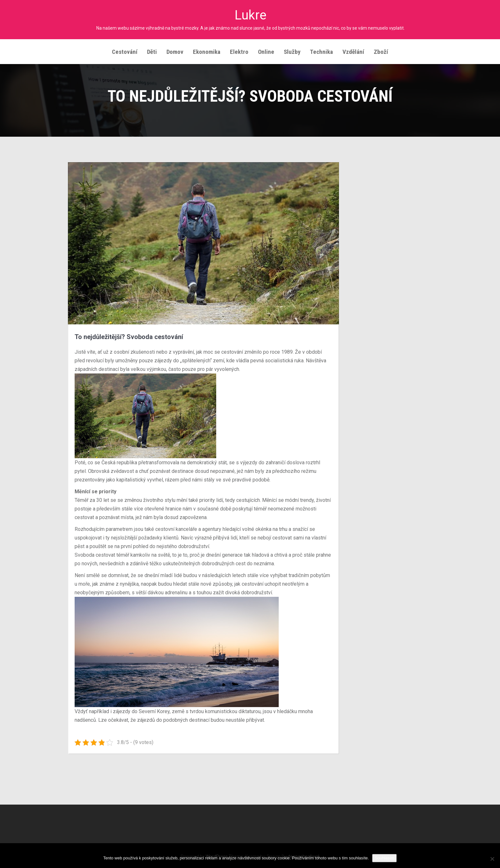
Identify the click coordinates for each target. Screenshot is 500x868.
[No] (492, 859)
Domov (175, 50)
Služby (292, 50)
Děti (152, 50)
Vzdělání (353, 50)
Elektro (239, 50)
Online (266, 50)
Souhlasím (384, 858)
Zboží (381, 50)
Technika (321, 50)
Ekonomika (207, 50)
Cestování (125, 50)
